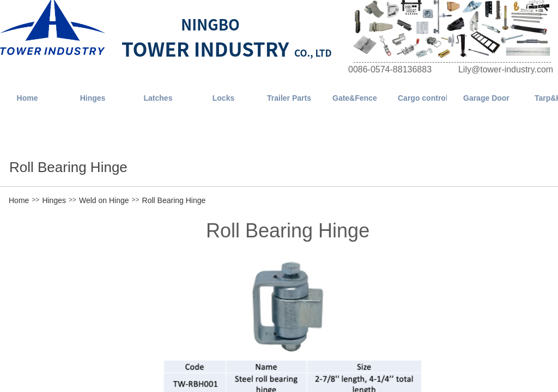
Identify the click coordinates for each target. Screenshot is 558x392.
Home (19, 200)
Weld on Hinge (104, 200)
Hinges (54, 200)
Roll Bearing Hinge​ (174, 200)
